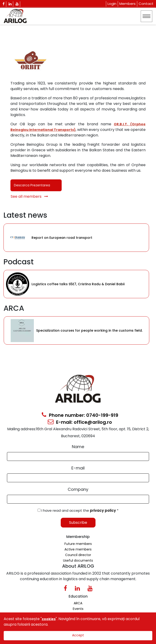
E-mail (78, 468)
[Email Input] (78, 478)
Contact (146, 4)
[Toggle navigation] (146, 16)
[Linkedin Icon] (10, 4)
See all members (29, 196)
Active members (78, 549)
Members (127, 4)
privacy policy (103, 510)
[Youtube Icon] (17, 4)
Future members (78, 544)
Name (78, 447)
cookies (49, 619)
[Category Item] (18, 238)
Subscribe (78, 523)
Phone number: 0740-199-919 (80, 415)
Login (112, 4)
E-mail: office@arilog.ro (80, 422)
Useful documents (78, 560)
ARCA (78, 603)
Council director (78, 555)
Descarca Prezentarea (32, 185)
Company (78, 489)
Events (78, 609)
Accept (78, 635)
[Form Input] (78, 456)
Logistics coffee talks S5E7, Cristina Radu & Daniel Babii (78, 284)
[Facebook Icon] (4, 4)
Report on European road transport (62, 238)
